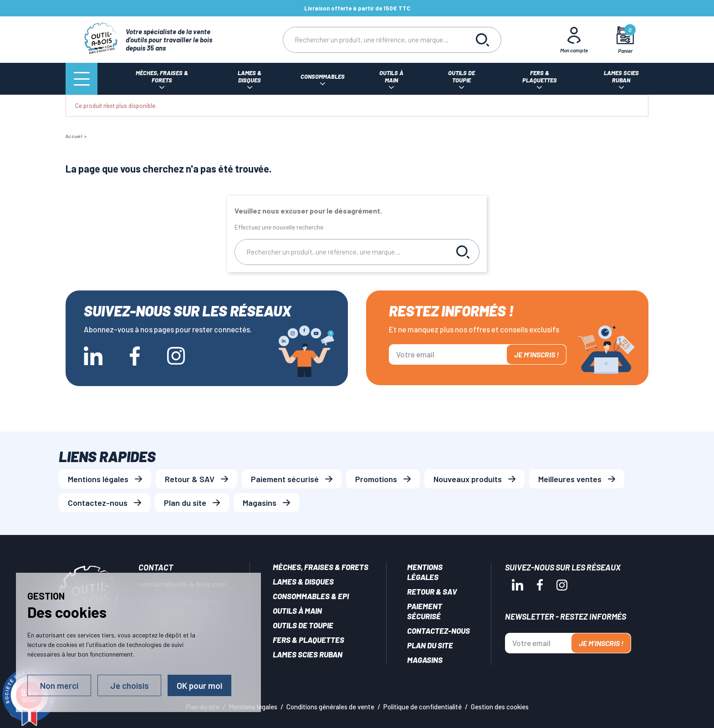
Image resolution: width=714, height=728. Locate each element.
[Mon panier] (625, 40)
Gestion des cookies (500, 707)
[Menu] (82, 79)
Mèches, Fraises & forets (321, 567)
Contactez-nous (98, 503)
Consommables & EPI (311, 596)
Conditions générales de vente (330, 707)
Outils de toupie (303, 625)
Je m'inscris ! (536, 354)
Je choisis (130, 685)
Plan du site (185, 503)
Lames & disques (303, 581)
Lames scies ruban (308, 654)
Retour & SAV (190, 479)
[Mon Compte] (574, 40)
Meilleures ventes (570, 479)
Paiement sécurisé (285, 479)
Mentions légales (98, 479)
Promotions (376, 479)
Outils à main (297, 611)
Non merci (59, 685)
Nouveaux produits (468, 479)
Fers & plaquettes (309, 640)
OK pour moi (199, 685)
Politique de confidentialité (423, 707)
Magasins (260, 503)
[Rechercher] (374, 40)
